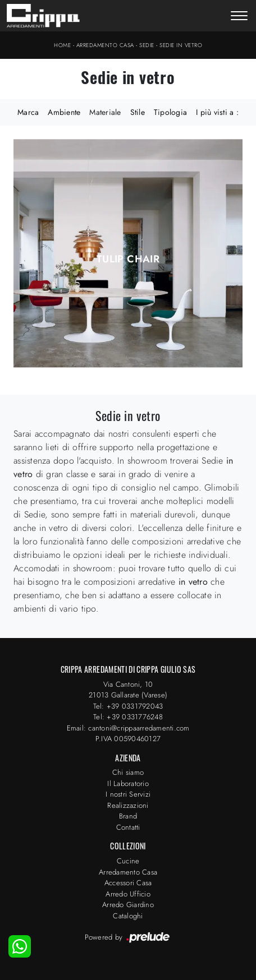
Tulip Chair (128, 259)
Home (62, 45)
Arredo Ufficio (128, 894)
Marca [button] (28, 112)
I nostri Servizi (128, 794)
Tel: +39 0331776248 (128, 717)
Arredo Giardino (128, 905)
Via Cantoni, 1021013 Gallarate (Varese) (128, 690)
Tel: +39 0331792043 (128, 706)
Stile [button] (138, 112)
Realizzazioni (128, 805)
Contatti (128, 827)
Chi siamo (128, 772)
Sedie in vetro (181, 45)
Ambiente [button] (64, 112)
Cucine (128, 861)
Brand (128, 816)
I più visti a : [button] (217, 112)
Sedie (147, 45)
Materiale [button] (105, 112)
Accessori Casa (128, 883)
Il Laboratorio (128, 783)
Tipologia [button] (170, 112)
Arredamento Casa (105, 45)
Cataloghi (128, 916)
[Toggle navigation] (239, 17)
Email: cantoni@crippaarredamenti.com (128, 728)
